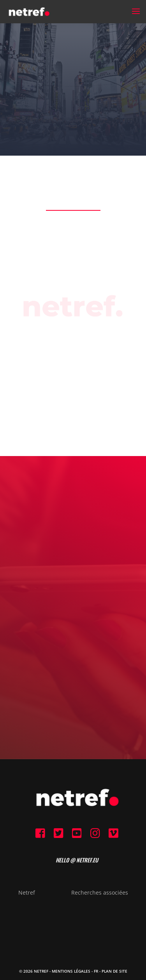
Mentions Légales (71, 971)
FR (96, 971)
